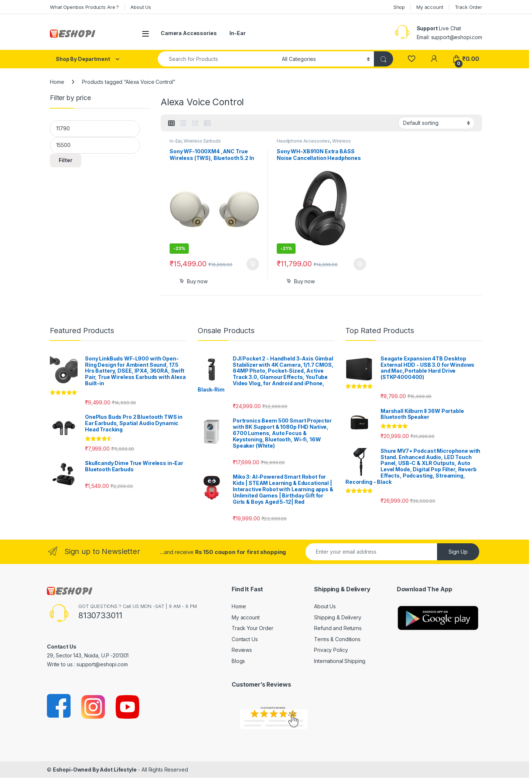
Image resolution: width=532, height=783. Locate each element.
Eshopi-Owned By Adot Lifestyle (95, 770)
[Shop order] (436, 123)
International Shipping (340, 661)
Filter (66, 160)
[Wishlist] (411, 59)
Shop (399, 7)
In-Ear (237, 33)
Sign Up (458, 552)
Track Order (468, 7)
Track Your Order (253, 628)
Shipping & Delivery (337, 617)
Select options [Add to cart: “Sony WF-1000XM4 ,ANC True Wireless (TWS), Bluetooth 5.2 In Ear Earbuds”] (253, 264)
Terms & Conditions (337, 639)
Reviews (242, 650)
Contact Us (245, 639)
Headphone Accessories (303, 141)
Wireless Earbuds (202, 141)
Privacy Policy (331, 650)
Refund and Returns (338, 628)
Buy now (197, 281)
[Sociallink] (59, 706)
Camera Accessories (189, 33)
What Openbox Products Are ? (84, 7)
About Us (141, 7)
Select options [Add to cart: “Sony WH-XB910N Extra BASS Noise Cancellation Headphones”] (360, 264)
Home (57, 82)
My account (430, 7)
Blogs (238, 661)
